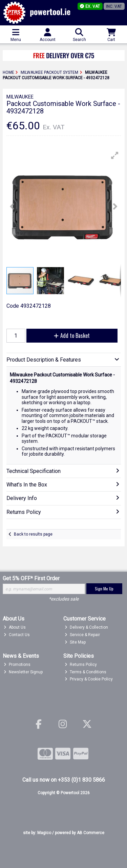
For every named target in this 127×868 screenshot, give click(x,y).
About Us (15, 627)
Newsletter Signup (23, 672)
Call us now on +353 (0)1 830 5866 (64, 780)
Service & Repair (82, 635)
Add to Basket (72, 335)
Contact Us (17, 635)
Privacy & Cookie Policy (89, 679)
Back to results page (33, 534)
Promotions (17, 665)
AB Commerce (91, 833)
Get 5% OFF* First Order (31, 578)
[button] (115, 155)
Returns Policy (81, 665)
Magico (44, 833)
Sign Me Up (104, 589)
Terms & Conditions (86, 672)
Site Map (75, 642)
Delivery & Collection (86, 627)
